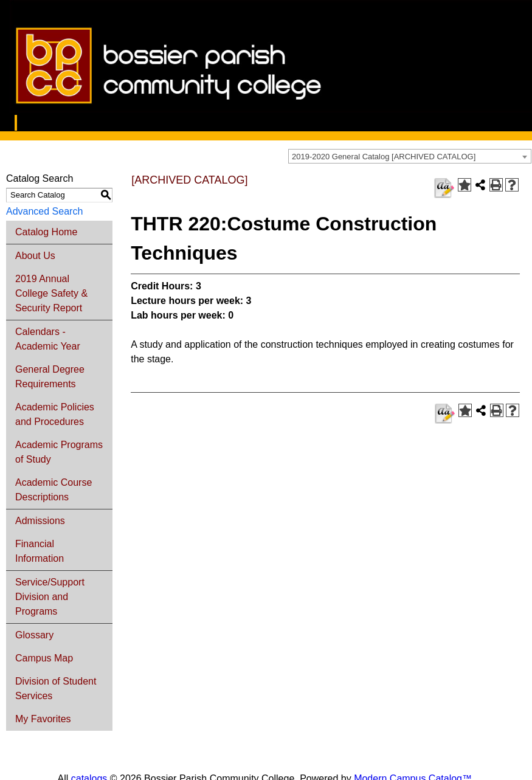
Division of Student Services (56, 689)
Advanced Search (44, 211)
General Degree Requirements (50, 377)
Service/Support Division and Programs (50, 597)
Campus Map (44, 658)
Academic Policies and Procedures (55, 414)
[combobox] (410, 156)
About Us (35, 256)
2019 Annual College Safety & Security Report (51, 293)
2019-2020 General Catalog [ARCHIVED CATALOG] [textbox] (384, 157)
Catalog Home (46, 232)
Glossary (34, 635)
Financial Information (40, 551)
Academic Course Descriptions (54, 490)
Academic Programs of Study (59, 452)
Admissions (40, 521)
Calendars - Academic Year (48, 339)
